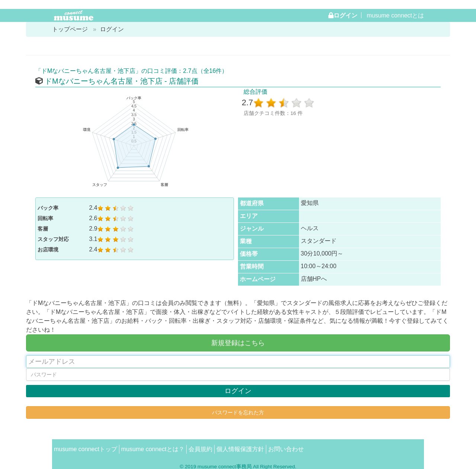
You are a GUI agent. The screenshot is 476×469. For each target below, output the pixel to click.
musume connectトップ (86, 449)
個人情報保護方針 (240, 449)
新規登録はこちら (238, 343)
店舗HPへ (314, 279)
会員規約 (200, 449)
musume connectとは (395, 15)
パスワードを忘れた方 (238, 412)
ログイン (345, 15)
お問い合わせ (286, 449)
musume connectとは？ (153, 449)
